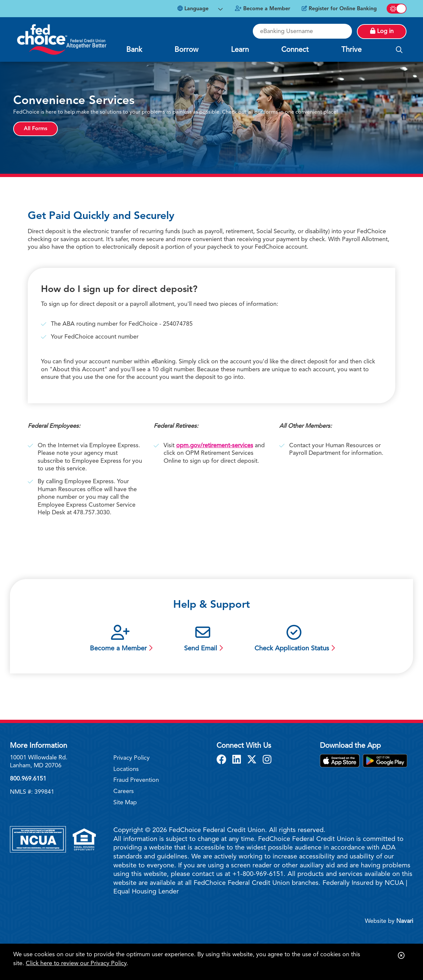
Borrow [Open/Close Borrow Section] (186, 50)
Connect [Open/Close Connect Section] (295, 50)
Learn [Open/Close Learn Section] (240, 50)
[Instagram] (267, 760)
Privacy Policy (132, 758)
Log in (382, 31)
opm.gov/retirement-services (215, 446)
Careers (124, 791)
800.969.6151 (28, 779)
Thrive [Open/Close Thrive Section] (351, 50)
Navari (405, 921)
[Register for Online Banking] (339, 9)
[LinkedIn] (238, 760)
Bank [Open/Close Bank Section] (134, 50)
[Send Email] (203, 639)
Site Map (125, 803)
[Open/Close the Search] (399, 50)
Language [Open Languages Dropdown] (193, 9)
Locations (126, 769)
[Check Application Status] (294, 639)
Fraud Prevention (136, 780)
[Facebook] (223, 760)
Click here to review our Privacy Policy (76, 963)
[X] (253, 760)
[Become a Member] (263, 9)
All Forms (36, 129)
